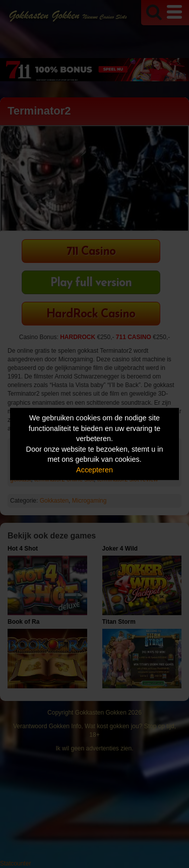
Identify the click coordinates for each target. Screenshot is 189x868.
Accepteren (94, 470)
